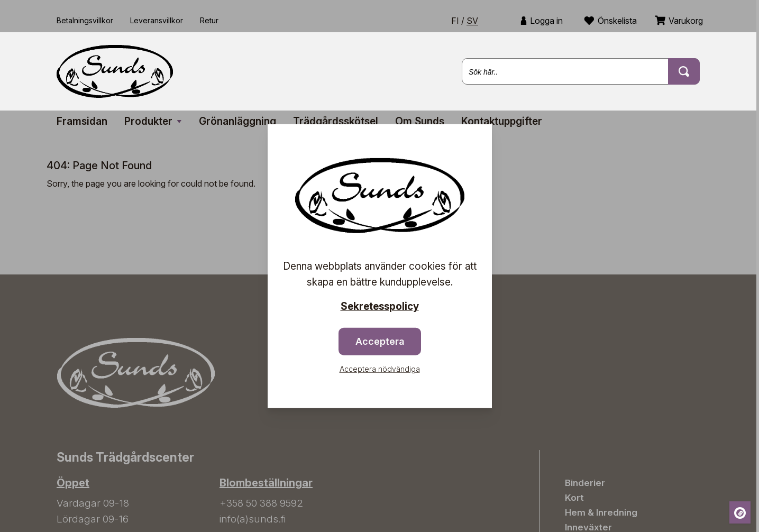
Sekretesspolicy (380, 306)
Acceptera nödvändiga (380, 368)
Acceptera (380, 341)
